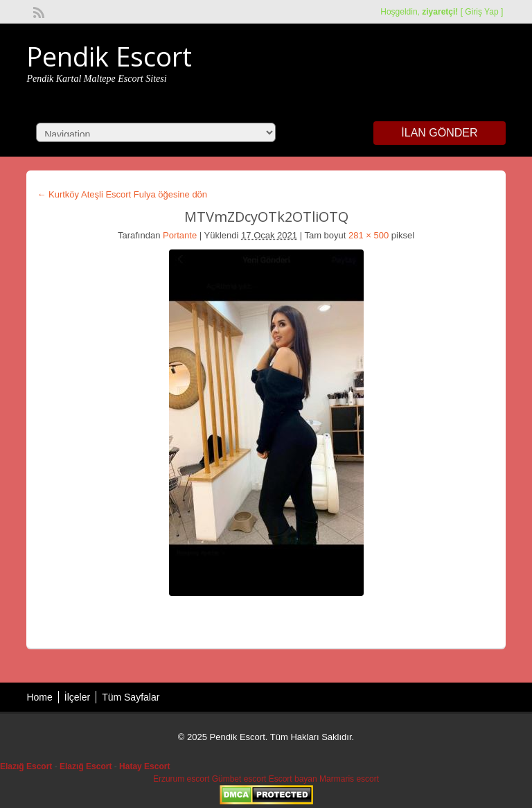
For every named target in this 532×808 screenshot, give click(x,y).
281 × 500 (369, 235)
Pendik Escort (109, 56)
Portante (180, 235)
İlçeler (77, 697)
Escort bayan (293, 779)
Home (39, 697)
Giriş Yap (481, 12)
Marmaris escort (349, 779)
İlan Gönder (439, 133)
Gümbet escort (239, 779)
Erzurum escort (181, 779)
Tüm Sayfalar (131, 697)
